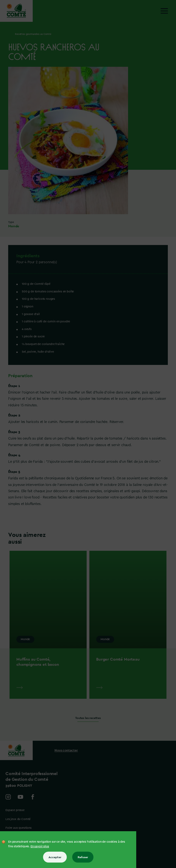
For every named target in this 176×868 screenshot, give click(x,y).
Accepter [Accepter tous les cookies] (55, 857)
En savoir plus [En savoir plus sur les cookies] (40, 846)
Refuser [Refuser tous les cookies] (83, 857)
